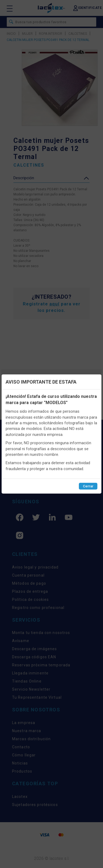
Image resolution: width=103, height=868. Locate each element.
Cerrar (88, 486)
